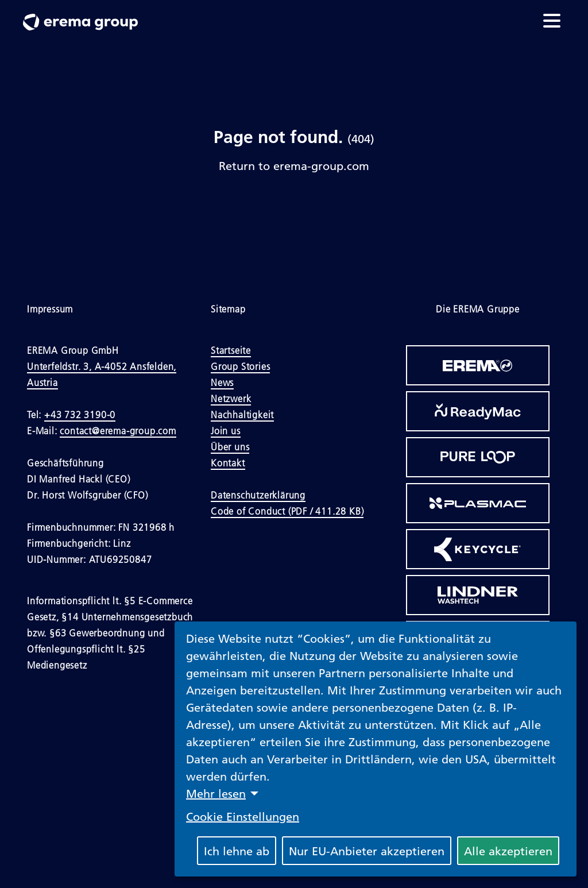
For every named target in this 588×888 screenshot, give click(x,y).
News (222, 383)
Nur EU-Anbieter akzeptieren (367, 851)
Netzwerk (231, 399)
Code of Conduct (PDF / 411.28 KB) (287, 511)
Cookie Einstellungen (243, 816)
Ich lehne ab (237, 851)
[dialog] (376, 749)
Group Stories (240, 366)
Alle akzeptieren (508, 851)
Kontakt (228, 463)
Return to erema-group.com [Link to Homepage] (294, 165)
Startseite (231, 350)
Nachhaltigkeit (242, 415)
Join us (226, 431)
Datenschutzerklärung (258, 495)
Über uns (230, 447)
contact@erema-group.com (118, 431)
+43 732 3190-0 (80, 415)
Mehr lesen (216, 793)
